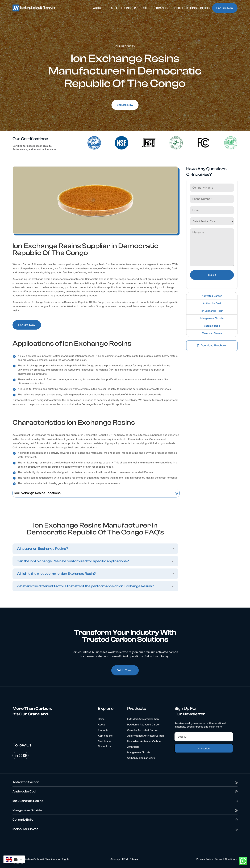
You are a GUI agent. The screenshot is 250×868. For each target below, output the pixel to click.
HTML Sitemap (131, 859)
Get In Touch (125, 670)
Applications (121, 8)
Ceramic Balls (212, 325)
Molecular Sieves (212, 332)
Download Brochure (214, 345)
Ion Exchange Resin (212, 310)
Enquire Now (225, 8)
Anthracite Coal (212, 303)
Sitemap (115, 859)
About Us (100, 8)
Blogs (205, 8)
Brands (163, 8)
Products (143, 8)
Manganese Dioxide (212, 317)
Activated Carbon (212, 295)
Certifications (186, 8)
